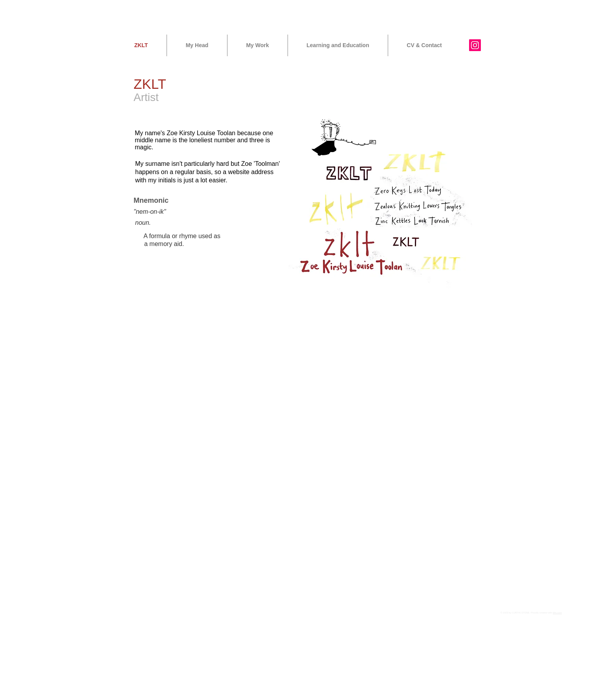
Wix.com (557, 613)
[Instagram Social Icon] (475, 45)
